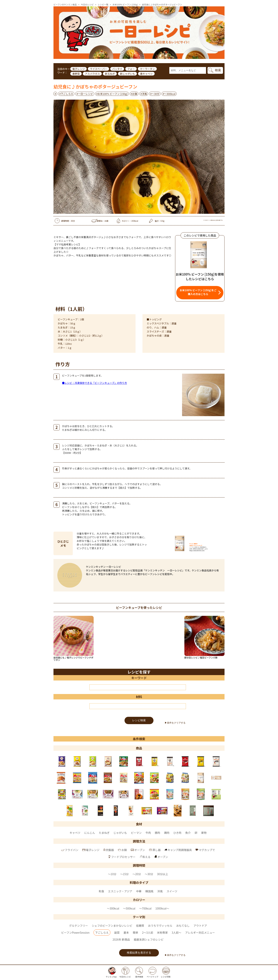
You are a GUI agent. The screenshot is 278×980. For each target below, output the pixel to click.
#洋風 (144, 94)
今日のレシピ (87, 4)
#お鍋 (134, 94)
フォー (131, 69)
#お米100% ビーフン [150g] (112, 94)
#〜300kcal (169, 94)
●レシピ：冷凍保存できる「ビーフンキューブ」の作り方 (94, 383)
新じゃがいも (127, 74)
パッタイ (117, 69)
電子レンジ (78, 69)
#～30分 (155, 94)
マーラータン (147, 69)
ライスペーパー (98, 69)
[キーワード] (138, 687)
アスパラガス (92, 74)
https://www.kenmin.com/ (197, 551)
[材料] (138, 706)
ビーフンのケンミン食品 (65, 4)
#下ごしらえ (66, 94)
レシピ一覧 (103, 4)
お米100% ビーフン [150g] (125, 4)
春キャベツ (146, 74)
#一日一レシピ (85, 94)
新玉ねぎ (110, 74)
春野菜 (76, 74)
